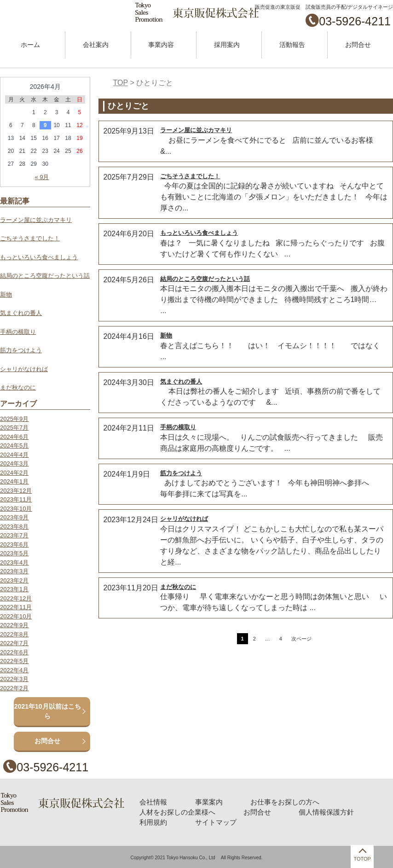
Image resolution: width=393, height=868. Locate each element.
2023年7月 (14, 535)
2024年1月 (14, 481)
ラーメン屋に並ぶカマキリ (196, 130)
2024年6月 (14, 437)
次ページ (301, 639)
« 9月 (42, 177)
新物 (166, 335)
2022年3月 (14, 679)
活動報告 (292, 45)
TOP (121, 83)
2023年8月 (14, 527)
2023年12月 (16, 491)
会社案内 (96, 45)
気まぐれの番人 (181, 382)
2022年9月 (14, 625)
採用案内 (227, 45)
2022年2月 (14, 688)
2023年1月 (14, 589)
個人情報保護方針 (317, 811)
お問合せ (358, 45)
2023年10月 (16, 509)
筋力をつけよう (181, 473)
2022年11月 (16, 607)
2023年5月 (14, 553)
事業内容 (161, 45)
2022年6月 (14, 652)
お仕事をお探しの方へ (278, 802)
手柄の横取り (178, 427)
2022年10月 (16, 616)
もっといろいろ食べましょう (199, 233)
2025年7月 (14, 428)
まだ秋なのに (178, 587)
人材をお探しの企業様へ (176, 811)
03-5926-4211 (355, 21)
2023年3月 (14, 571)
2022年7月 (14, 643)
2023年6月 (14, 545)
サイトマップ (213, 821)
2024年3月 (14, 463)
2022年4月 (14, 670)
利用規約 (153, 821)
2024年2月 (14, 473)
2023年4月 (14, 562)
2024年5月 (14, 446)
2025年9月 (14, 419)
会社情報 (153, 802)
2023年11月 (16, 499)
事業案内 (206, 802)
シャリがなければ (184, 519)
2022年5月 (14, 661)
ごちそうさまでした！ (190, 176)
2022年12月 (16, 598)
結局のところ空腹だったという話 (205, 279)
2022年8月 (14, 634)
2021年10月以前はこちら (48, 711)
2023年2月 (14, 580)
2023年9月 (14, 517)
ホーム (30, 45)
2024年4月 (14, 455)
